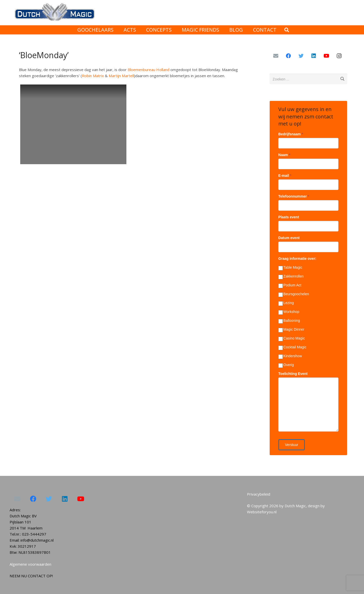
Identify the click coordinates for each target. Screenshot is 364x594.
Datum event (289, 238)
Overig (286, 365)
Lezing (286, 303)
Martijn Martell (121, 76)
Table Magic (290, 268)
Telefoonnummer (294, 196)
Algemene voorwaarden (30, 564)
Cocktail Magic (292, 347)
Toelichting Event (293, 374)
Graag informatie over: (297, 259)
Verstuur (291, 445)
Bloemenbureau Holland (149, 70)
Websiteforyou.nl (262, 512)
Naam (284, 155)
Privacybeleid (259, 494)
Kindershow (290, 356)
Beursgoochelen (294, 294)
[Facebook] (288, 56)
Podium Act (290, 285)
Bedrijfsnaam (291, 134)
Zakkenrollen (291, 277)
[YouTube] (326, 56)
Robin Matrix (93, 76)
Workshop (289, 312)
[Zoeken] (287, 30)
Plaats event (289, 217)
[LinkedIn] (314, 56)
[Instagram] (339, 56)
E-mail (285, 176)
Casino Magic (292, 338)
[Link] (54, 13)
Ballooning (289, 321)
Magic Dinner (291, 330)
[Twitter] (301, 56)
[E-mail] (276, 56)
